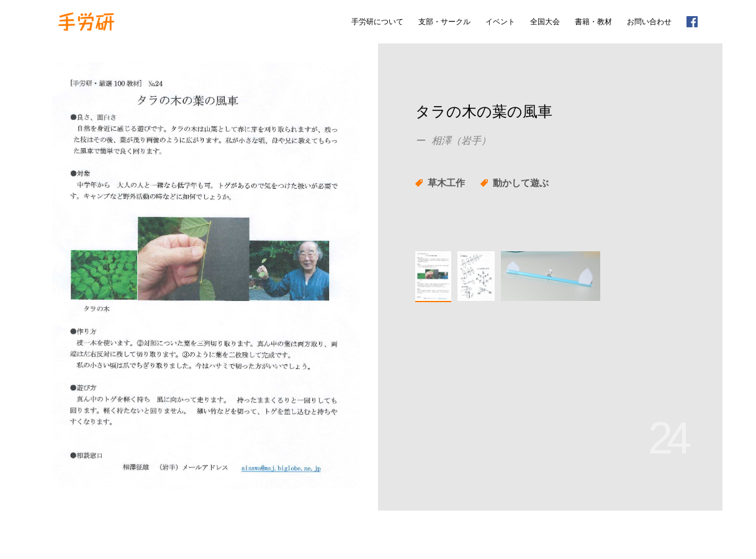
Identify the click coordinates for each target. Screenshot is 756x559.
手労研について (377, 22)
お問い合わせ (649, 22)
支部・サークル (444, 22)
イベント (500, 22)
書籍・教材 (593, 22)
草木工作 (446, 183)
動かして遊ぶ (521, 183)
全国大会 (545, 22)
